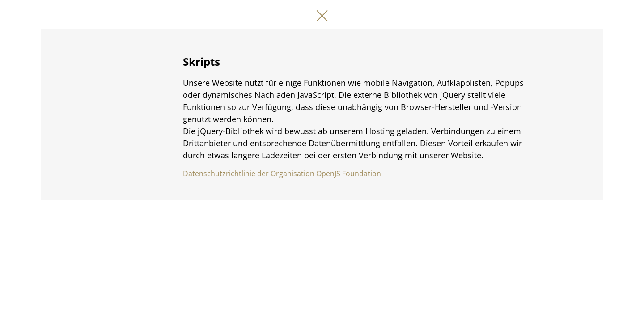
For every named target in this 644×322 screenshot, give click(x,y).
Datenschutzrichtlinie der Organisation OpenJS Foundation (282, 174)
